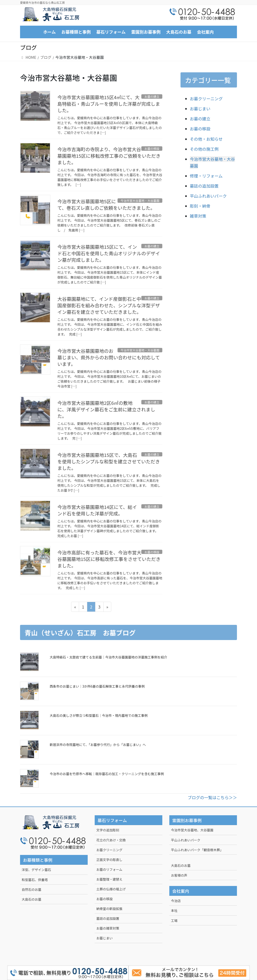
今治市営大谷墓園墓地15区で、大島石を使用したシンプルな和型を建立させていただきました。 (109, 461)
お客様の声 (179, 875)
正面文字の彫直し (109, 860)
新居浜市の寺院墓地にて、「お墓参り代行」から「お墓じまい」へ (98, 745)
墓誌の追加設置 (204, 186)
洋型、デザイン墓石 (36, 870)
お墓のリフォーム (109, 869)
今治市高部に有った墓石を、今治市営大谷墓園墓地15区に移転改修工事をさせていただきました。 (109, 559)
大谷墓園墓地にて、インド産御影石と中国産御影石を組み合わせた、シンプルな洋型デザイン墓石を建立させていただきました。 (109, 305)
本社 (174, 910)
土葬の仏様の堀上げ (111, 889)
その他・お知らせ (206, 139)
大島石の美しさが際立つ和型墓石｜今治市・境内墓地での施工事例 (99, 715)
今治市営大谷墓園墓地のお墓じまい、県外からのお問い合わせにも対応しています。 (109, 357)
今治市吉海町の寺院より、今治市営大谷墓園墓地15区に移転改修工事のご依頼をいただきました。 (109, 156)
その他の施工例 (204, 149)
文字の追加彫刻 (108, 830)
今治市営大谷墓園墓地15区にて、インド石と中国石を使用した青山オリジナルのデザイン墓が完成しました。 (109, 253)
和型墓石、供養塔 (35, 880)
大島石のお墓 (31, 899)
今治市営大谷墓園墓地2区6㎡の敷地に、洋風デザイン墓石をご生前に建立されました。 (106, 409)
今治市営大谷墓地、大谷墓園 (192, 830)
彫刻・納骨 (200, 206)
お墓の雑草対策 (108, 928)
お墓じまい (200, 109)
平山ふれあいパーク (208, 196)
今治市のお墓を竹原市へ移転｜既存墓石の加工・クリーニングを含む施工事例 (107, 774)
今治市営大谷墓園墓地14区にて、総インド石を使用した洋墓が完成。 (97, 510)
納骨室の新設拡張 (109, 909)
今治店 (176, 901)
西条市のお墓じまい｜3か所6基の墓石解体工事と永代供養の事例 (97, 686)
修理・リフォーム (206, 176)
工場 (174, 920)
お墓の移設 (200, 129)
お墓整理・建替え (109, 879)
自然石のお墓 (31, 889)
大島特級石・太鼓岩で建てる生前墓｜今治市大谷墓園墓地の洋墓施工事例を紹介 (108, 657)
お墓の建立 (200, 119)
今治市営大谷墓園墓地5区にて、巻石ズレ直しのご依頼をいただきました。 (106, 205)
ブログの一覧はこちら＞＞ (212, 797)
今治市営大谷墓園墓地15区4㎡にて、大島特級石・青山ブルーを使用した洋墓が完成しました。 (109, 104)
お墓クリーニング (206, 99)
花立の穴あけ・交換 (111, 840)
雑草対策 (198, 216)
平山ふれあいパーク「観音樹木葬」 (197, 850)
